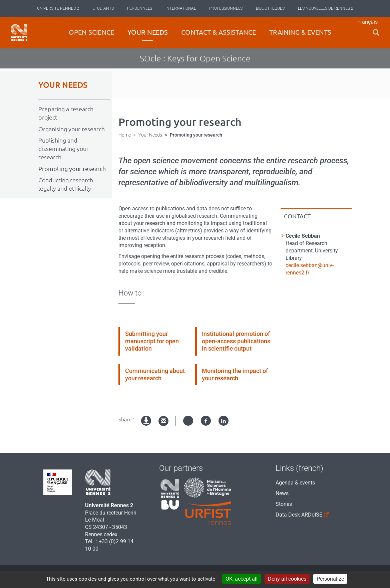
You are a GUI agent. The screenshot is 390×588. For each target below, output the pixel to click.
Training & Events (300, 32)
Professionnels (226, 8)
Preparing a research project (66, 113)
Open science (91, 32)
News (282, 493)
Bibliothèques (270, 8)
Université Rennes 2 (58, 8)
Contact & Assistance (219, 32)
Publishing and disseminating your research (64, 149)
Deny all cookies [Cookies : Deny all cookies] (287, 579)
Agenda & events (295, 483)
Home (125, 135)
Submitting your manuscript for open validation (152, 341)
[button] (376, 33)
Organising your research (72, 129)
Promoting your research (72, 169)
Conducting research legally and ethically (66, 184)
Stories (284, 504)
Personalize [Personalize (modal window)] (330, 579)
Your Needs (148, 32)
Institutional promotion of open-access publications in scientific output (236, 341)
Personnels (140, 8)
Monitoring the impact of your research (235, 374)
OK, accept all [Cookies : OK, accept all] (242, 579)
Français (367, 22)
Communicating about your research (155, 374)
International (181, 8)
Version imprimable (146, 426)
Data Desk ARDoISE (299, 514)
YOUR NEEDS (63, 85)
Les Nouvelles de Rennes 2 (326, 8)
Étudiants (103, 8)
